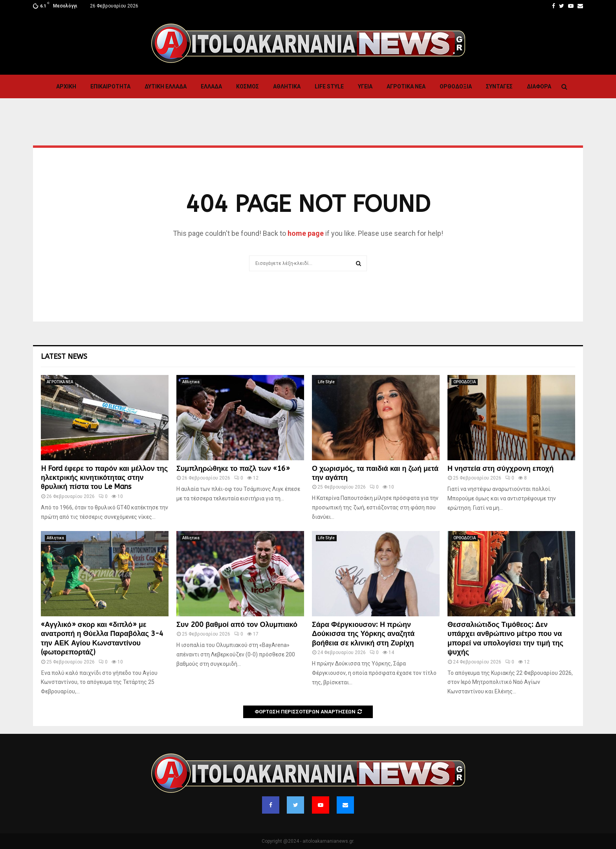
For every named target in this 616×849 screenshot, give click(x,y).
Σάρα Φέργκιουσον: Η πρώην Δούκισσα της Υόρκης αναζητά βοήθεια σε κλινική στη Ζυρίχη (363, 634)
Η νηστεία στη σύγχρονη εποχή (500, 469)
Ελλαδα (211, 86)
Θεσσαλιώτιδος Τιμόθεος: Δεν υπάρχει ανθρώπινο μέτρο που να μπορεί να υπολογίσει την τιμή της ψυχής (505, 638)
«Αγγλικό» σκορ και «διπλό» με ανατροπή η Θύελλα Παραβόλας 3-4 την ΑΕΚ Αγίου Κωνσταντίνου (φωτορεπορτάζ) (102, 638)
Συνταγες (499, 86)
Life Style (329, 86)
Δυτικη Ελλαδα (166, 86)
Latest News (64, 357)
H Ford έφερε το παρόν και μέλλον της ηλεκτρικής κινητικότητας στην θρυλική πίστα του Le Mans (104, 478)
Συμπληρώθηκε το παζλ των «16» (233, 469)
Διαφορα (539, 86)
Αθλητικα (287, 86)
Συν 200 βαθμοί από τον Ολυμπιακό (237, 625)
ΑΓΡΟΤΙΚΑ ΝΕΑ (406, 86)
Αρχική (66, 86)
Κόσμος (247, 86)
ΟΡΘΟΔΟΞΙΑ (456, 86)
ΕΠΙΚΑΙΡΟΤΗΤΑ (110, 86)
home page (306, 233)
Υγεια (365, 86)
